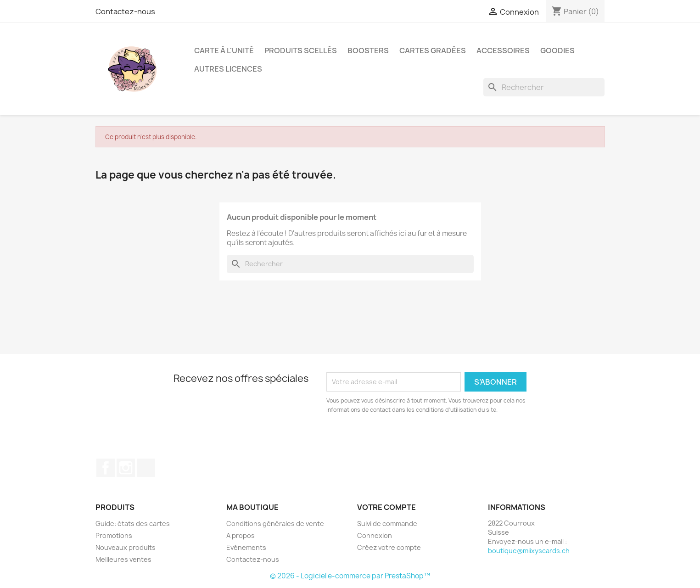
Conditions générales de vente (275, 524)
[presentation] (403, 440)
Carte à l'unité (224, 50)
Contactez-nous (125, 11)
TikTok (146, 468)
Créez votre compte (389, 547)
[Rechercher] (544, 87)
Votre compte (386, 507)
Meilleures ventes (123, 559)
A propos (241, 535)
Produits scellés (301, 50)
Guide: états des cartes (133, 524)
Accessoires (503, 50)
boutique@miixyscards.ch (529, 551)
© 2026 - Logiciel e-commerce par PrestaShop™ (350, 576)
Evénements (246, 547)
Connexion (375, 535)
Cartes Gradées (433, 50)
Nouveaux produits (126, 547)
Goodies (557, 50)
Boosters (368, 50)
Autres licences (228, 69)
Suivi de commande (387, 524)
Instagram (126, 468)
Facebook (106, 468)
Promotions (114, 535)
